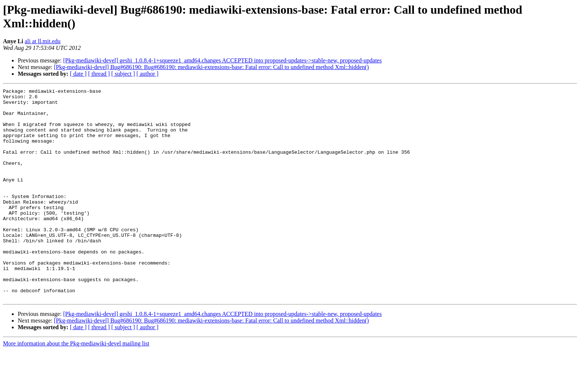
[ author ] (148, 74)
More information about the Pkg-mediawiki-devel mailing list (76, 386)
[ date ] (78, 74)
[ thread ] (99, 74)
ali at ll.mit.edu (43, 41)
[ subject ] (123, 74)
